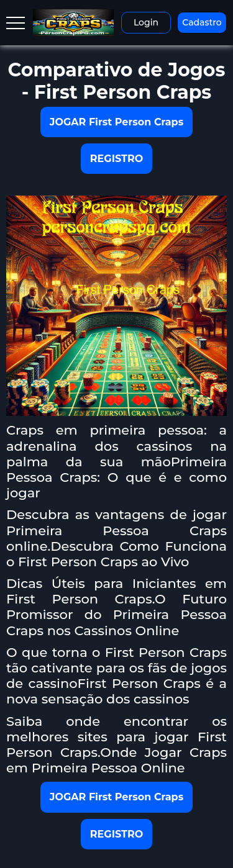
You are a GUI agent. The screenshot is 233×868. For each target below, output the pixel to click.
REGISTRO (116, 159)
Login (146, 22)
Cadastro (202, 22)
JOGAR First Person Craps (116, 122)
